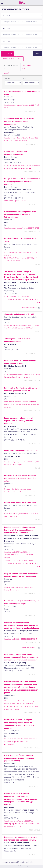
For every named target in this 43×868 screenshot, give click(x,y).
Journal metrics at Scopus (14, 555)
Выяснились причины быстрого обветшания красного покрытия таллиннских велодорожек (21, 742)
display (7, 79)
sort (24, 79)
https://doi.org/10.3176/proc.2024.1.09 (17, 552)
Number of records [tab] (11, 67)
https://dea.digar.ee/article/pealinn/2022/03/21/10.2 (22, 228)
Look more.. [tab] (27, 67)
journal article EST (16, 300)
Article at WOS (30, 560)
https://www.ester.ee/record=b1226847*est (19, 821)
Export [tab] (6, 73)
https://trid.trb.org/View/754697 (15, 201)
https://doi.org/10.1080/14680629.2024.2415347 (21, 639)
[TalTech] (22, 3)
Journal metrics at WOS (13, 560)
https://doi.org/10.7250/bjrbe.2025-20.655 (19, 296)
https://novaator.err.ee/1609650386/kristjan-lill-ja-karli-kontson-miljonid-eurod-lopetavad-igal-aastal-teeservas (21, 404)
